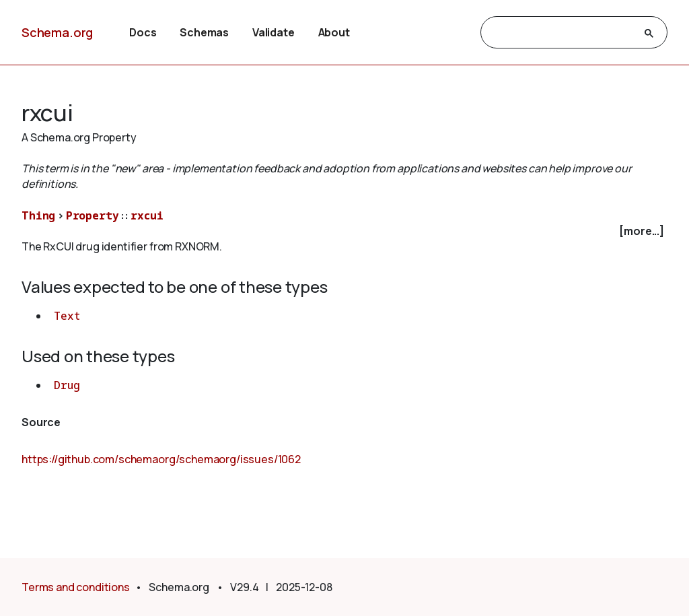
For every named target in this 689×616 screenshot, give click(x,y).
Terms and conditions (76, 587)
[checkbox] (344, 231)
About (334, 32)
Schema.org (57, 32)
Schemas (204, 32)
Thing (38, 215)
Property (93, 215)
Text (67, 316)
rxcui (147, 215)
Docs (143, 32)
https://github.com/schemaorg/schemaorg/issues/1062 (161, 459)
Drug (67, 385)
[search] (562, 33)
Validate (274, 32)
